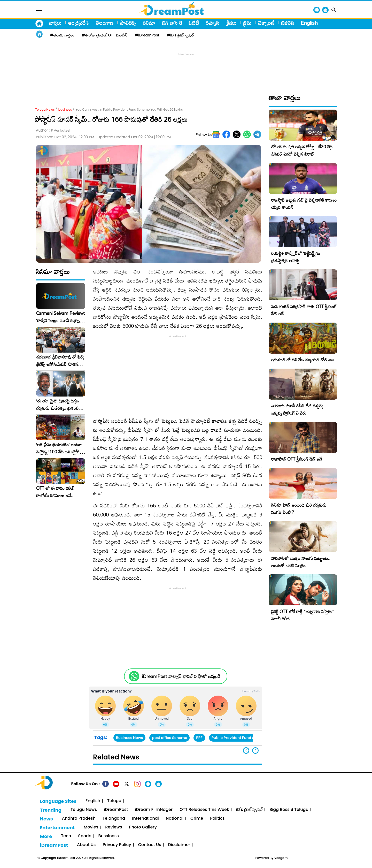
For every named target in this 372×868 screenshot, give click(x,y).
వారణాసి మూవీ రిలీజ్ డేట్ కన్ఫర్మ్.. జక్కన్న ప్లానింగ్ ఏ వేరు (299, 409)
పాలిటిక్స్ (128, 23)
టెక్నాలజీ (266, 23)
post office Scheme (169, 738)
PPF (199, 738)
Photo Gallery (143, 827)
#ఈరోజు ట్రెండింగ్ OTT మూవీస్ (105, 35)
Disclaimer (179, 845)
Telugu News (45, 109)
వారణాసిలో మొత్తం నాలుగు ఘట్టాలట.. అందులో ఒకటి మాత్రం (301, 562)
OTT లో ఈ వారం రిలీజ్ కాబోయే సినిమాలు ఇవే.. (55, 492)
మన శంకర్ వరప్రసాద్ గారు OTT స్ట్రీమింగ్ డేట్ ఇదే (304, 310)
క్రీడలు (231, 23)
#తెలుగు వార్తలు (62, 35)
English (309, 23)
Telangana (114, 818)
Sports (85, 836)
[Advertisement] (186, 69)
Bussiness (109, 836)
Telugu (114, 801)
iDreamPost (116, 810)
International (145, 818)
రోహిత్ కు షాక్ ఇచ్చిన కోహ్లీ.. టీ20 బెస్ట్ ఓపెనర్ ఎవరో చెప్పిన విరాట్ (302, 150)
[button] (255, 751)
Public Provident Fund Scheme (239, 738)
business (65, 109)
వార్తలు (55, 23)
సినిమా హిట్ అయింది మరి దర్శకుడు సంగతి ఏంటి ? (299, 509)
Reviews (114, 827)
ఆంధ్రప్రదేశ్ (79, 23)
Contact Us (150, 845)
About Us (86, 845)
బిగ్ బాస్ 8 (172, 23)
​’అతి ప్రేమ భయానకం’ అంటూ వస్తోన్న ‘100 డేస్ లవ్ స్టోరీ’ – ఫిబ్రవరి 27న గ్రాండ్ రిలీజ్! (60, 448)
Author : (54, 130)
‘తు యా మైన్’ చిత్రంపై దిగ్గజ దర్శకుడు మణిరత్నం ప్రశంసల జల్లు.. (59, 405)
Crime (197, 818)
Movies (91, 827)
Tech (66, 836)
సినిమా (149, 23)
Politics (217, 818)
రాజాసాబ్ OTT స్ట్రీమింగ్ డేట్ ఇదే (297, 459)
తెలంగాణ (105, 23)
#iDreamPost (147, 35)
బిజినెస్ (288, 23)
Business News (130, 738)
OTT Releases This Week (204, 810)
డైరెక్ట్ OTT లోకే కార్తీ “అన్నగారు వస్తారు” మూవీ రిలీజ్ (302, 615)
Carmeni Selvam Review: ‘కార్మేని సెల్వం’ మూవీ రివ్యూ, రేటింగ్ (61, 317)
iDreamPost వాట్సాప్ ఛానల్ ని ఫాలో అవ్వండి (181, 676)
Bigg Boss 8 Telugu (289, 810)
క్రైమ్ (247, 23)
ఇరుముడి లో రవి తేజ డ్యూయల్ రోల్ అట (303, 360)
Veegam (281, 858)
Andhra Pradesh (79, 818)
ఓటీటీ (194, 23)
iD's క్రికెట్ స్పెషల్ (249, 810)
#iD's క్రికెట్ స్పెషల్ (180, 35)
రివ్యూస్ (212, 23)
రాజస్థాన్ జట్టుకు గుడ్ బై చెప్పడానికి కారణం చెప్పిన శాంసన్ (304, 204)
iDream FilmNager (154, 810)
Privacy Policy (117, 845)
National (175, 818)
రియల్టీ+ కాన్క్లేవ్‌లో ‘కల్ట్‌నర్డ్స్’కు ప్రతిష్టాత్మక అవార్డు (296, 257)
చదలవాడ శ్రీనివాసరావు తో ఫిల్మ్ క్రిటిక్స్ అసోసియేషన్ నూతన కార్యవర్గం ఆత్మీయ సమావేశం (60, 361)
